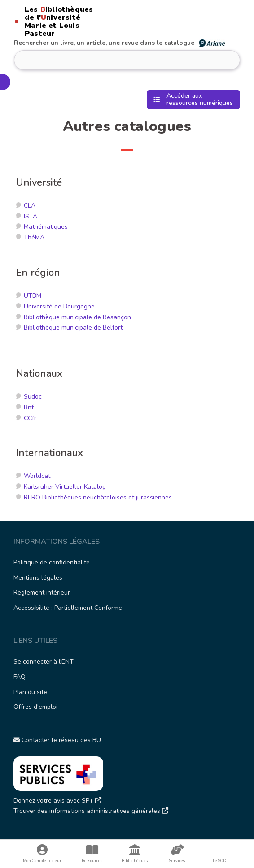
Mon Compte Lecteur (42, 854)
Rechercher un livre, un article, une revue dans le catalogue (120, 43)
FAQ (20, 677)
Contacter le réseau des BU (57, 740)
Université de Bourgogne (59, 306)
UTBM (33, 296)
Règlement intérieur (42, 592)
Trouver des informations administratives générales (91, 811)
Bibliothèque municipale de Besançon (77, 317)
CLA (30, 206)
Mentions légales (38, 578)
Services (177, 854)
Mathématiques (46, 227)
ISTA (31, 216)
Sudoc (33, 397)
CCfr (30, 418)
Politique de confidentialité (52, 562)
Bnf (29, 407)
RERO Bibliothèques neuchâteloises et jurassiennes (98, 497)
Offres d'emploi (35, 707)
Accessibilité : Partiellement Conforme (68, 608)
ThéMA (34, 237)
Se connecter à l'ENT (44, 662)
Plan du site (30, 692)
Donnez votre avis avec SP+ (57, 801)
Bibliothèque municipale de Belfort (73, 328)
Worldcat (37, 476)
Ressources (92, 854)
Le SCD (219, 861)
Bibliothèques (135, 854)
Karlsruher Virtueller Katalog (65, 487)
